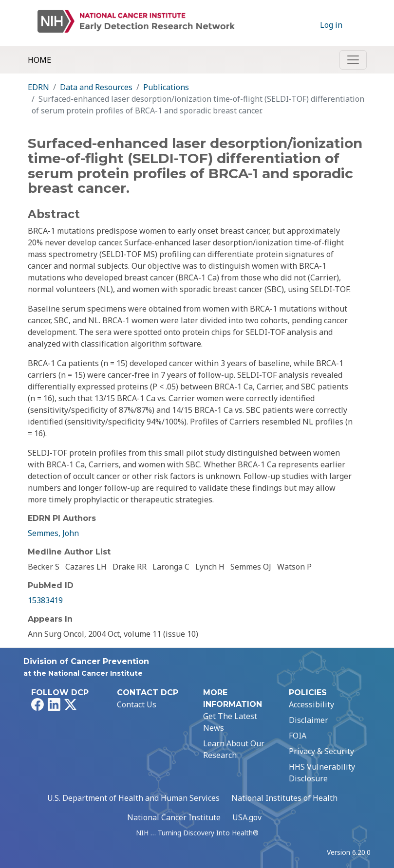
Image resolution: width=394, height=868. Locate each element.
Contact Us (137, 704)
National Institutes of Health (284, 798)
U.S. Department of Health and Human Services (133, 798)
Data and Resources (96, 87)
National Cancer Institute (174, 817)
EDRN (38, 87)
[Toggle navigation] (353, 60)
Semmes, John (53, 533)
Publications (166, 87)
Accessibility (311, 704)
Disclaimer (309, 720)
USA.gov (247, 817)
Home (39, 60)
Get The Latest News (230, 722)
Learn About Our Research (234, 749)
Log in (331, 25)
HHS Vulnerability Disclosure (322, 773)
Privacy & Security (321, 751)
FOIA (298, 736)
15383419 (45, 600)
